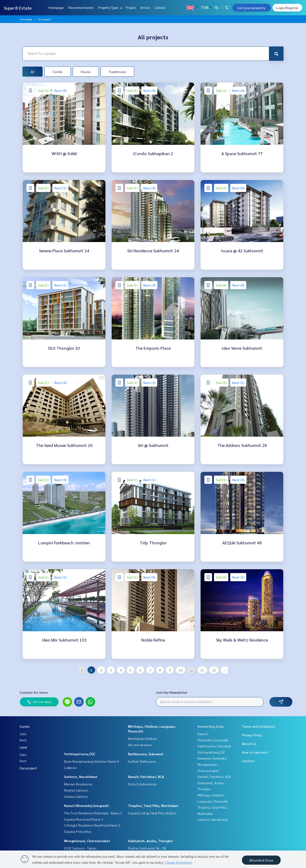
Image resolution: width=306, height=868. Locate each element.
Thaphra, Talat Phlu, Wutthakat (153, 806)
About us (249, 744)
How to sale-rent (255, 752)
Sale (23, 734)
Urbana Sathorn (76, 796)
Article (145, 8)
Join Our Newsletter (172, 692)
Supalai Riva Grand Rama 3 (84, 819)
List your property (251, 8)
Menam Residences (78, 784)
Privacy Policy (252, 735)
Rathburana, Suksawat (146, 754)
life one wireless (140, 745)
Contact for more (34, 692)
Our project (28, 768)
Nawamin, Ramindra (212, 758)
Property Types (110, 8)
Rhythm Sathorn (76, 790)
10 (180, 670)
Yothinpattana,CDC (80, 754)
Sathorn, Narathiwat (81, 777)
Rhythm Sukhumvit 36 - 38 (147, 848)
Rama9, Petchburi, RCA (146, 777)
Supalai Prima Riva (78, 831)
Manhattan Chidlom (142, 738)
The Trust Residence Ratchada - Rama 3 (93, 813)
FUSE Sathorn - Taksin (80, 848)
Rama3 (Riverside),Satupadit (87, 806)
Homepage (56, 8)
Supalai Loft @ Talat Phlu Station (152, 813)
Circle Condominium (142, 784)
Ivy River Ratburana (142, 761)
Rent (23, 740)
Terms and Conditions (259, 726)
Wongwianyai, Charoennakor (87, 841)
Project (131, 8)
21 (202, 670)
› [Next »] (224, 670)
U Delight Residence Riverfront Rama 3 (92, 825)
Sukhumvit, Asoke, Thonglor (150, 841)
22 (214, 670)
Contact (160, 8)
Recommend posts (81, 8)
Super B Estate (18, 8)
